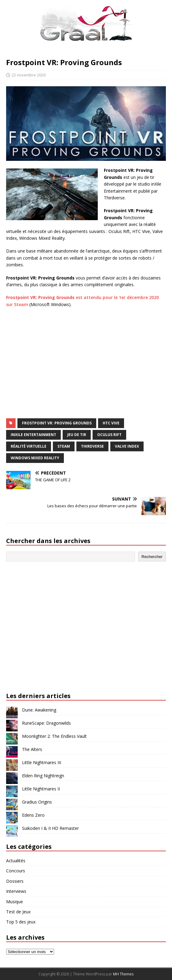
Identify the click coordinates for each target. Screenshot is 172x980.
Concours (16, 871)
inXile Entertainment (33, 435)
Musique (15, 902)
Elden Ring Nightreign (43, 776)
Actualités (16, 861)
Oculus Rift (109, 435)
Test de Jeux (18, 912)
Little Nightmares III (42, 762)
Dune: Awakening (39, 710)
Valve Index (127, 446)
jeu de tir (77, 435)
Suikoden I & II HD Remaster (50, 828)
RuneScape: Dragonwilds (46, 723)
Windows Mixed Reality (35, 458)
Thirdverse (92, 446)
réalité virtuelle (29, 446)
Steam (64, 446)
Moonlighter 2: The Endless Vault (54, 736)
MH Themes (123, 974)
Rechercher (152, 557)
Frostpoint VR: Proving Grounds (57, 423)
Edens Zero (33, 815)
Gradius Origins (37, 802)
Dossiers (15, 881)
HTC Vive (111, 423)
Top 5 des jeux (21, 922)
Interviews (16, 891)
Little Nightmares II (41, 789)
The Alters (32, 749)
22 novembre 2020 (29, 75)
